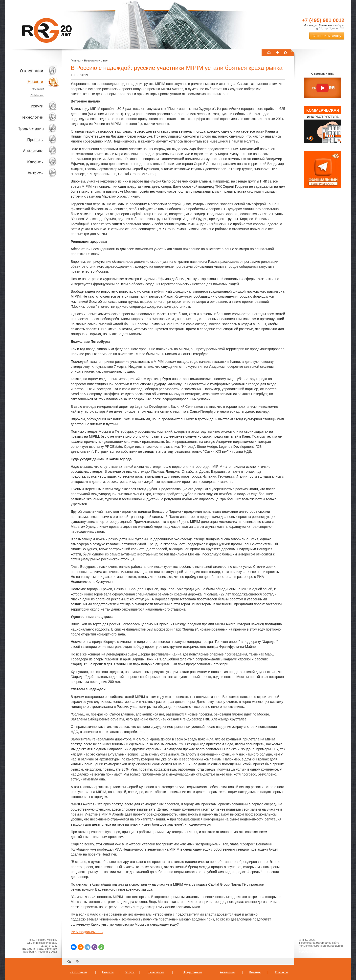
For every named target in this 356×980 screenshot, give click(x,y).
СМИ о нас (37, 95)
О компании (32, 71)
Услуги (32, 106)
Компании (38, 89)
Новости (33, 82)
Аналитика (32, 151)
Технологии (32, 117)
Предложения (192, 972)
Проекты (32, 139)
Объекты (32, 128)
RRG (47, 30)
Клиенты (32, 162)
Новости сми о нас (96, 61)
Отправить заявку (327, 36)
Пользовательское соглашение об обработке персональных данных (321, 950)
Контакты (32, 173)
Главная (76, 61)
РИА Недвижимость (87, 932)
